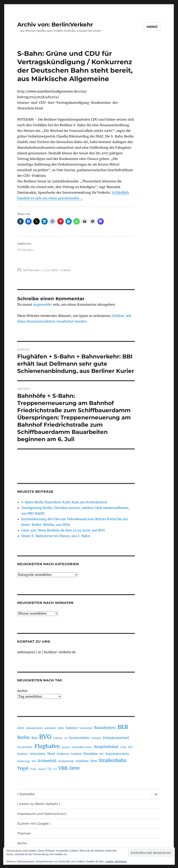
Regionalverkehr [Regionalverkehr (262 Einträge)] (117, 754)
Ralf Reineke (31, 270)
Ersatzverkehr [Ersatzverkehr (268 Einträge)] (79, 738)
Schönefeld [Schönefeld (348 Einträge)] (47, 761)
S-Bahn (66, 270)
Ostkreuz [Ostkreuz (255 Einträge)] (63, 754)
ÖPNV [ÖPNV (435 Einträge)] (75, 768)
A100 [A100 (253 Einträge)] (21, 728)
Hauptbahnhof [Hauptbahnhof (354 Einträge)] (106, 747)
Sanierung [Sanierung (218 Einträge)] (24, 761)
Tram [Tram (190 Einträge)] (33, 769)
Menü (152, 27)
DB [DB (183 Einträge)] (66, 738)
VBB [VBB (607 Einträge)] (63, 768)
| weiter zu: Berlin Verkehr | (39, 804)
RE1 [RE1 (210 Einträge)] (102, 754)
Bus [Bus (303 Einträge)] (34, 738)
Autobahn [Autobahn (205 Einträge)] (50, 728)
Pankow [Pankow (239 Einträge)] (76, 754)
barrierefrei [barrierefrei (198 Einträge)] (86, 728)
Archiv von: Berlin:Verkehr (55, 24)
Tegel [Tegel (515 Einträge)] (23, 768)
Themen (24, 833)
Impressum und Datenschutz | (42, 814)
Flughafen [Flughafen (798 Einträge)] (47, 746)
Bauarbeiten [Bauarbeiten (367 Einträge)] (105, 728)
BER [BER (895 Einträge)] (123, 727)
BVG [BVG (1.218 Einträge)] (45, 737)
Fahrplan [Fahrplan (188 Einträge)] (96, 738)
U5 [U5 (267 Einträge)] (50, 769)
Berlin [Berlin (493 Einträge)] (23, 738)
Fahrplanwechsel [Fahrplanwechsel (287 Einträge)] (116, 738)
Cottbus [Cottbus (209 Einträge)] (58, 738)
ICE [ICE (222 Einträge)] (130, 747)
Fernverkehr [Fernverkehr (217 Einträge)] (25, 747)
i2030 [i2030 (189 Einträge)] (123, 747)
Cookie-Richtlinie (116, 861)
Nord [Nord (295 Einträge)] (51, 754)
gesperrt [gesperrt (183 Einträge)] (66, 747)
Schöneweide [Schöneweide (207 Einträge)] (66, 761)
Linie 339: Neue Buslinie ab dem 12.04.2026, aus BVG (63, 530)
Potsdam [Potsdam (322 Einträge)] (91, 754)
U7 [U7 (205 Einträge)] (55, 769)
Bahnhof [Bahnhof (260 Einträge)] (72, 728)
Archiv (22, 691)
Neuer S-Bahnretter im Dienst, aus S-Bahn (56, 536)
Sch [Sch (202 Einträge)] (34, 761)
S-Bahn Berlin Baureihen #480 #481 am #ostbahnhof (64, 502)
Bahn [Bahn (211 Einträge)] (61, 728)
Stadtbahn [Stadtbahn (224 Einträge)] (82, 761)
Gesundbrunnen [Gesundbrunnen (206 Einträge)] (82, 747)
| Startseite (26, 794)
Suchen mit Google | (34, 824)
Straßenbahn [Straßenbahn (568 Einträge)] (113, 760)
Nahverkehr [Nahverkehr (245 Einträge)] (38, 754)
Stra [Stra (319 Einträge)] (94, 761)
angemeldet (43, 304)
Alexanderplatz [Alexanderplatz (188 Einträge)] (34, 728)
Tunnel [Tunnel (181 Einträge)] (42, 769)
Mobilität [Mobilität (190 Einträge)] (23, 754)
